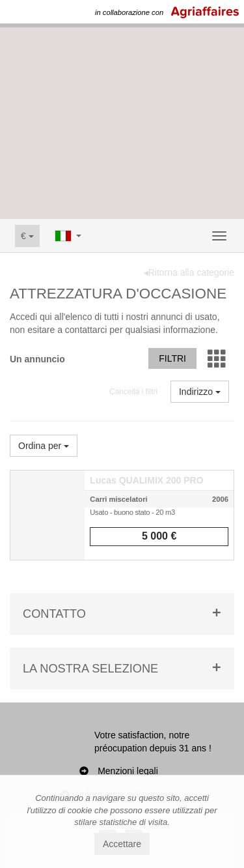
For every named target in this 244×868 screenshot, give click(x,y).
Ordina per (44, 446)
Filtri (172, 358)
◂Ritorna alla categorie (189, 272)
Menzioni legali (128, 771)
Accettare (122, 844)
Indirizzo (200, 392)
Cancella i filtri (133, 392)
